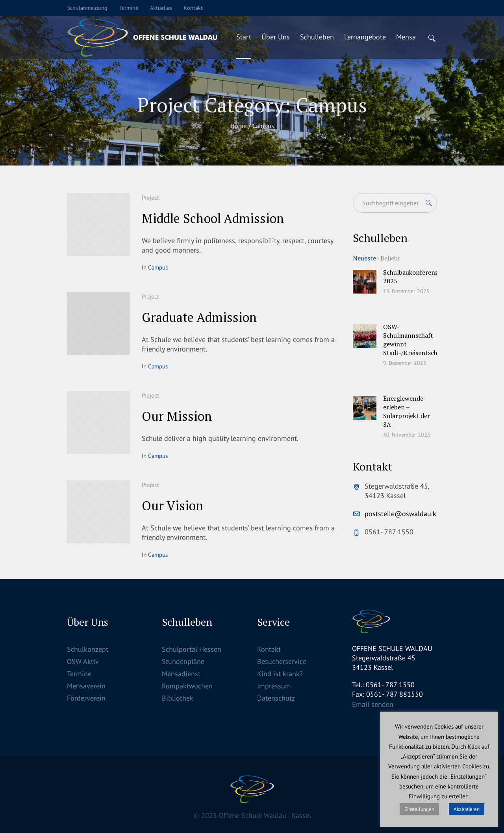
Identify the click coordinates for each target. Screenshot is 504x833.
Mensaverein (86, 686)
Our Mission (177, 416)
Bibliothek (178, 698)
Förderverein (86, 698)
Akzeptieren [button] (467, 809)
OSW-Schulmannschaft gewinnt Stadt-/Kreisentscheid (414, 340)
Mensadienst (181, 674)
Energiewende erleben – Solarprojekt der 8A (407, 411)
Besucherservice (282, 661)
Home (238, 126)
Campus (158, 267)
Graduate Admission (199, 317)
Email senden (373, 704)
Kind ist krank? (280, 674)
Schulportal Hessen (192, 649)
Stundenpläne (183, 661)
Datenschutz (276, 698)
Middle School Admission (213, 218)
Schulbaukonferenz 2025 (411, 277)
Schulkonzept (88, 649)
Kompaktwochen (187, 686)
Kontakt (269, 649)
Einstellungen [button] (419, 809)
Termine (79, 674)
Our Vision (173, 506)
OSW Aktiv (83, 661)
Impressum (274, 686)
